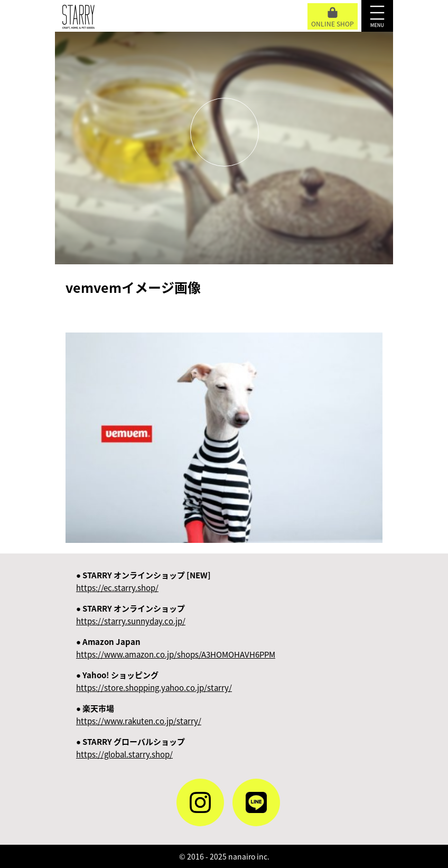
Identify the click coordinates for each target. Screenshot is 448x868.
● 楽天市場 (139, 715)
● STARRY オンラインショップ (131, 615)
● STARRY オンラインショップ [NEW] (143, 581)
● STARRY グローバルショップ (130, 748)
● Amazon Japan (176, 648)
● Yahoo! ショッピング (154, 681)
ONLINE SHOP (333, 18)
